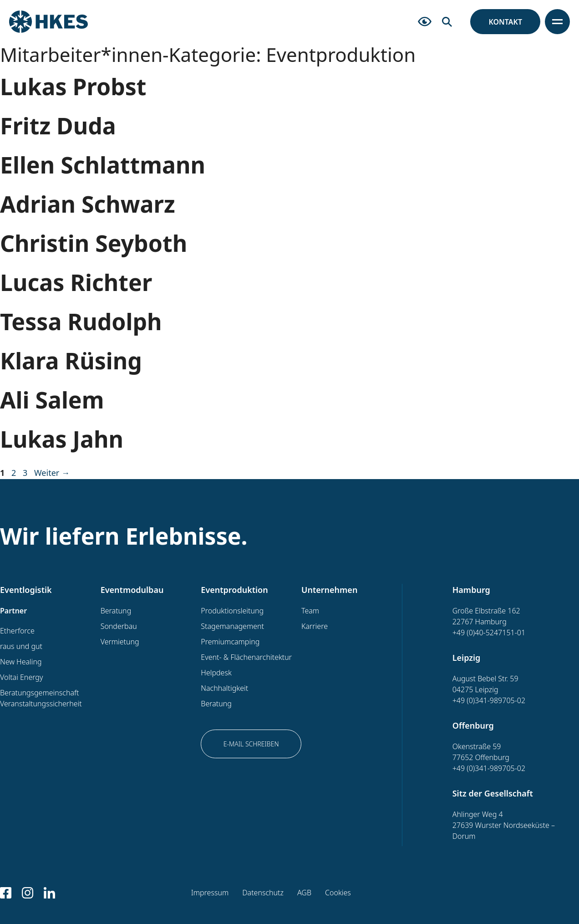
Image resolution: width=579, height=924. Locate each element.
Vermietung (120, 642)
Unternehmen (329, 590)
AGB (304, 893)
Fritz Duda (58, 126)
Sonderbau (119, 626)
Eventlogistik (26, 590)
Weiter (52, 473)
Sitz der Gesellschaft (493, 793)
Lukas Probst (73, 87)
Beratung (116, 611)
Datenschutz (263, 893)
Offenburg (473, 725)
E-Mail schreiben (251, 744)
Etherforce (17, 631)
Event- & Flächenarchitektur (246, 657)
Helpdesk (216, 673)
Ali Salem (52, 400)
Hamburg (471, 590)
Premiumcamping (230, 642)
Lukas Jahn (62, 439)
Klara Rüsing (71, 361)
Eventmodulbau (132, 590)
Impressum (210, 893)
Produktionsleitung (232, 611)
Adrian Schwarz (88, 204)
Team (310, 611)
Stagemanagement (232, 626)
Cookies (338, 893)
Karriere (315, 626)
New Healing (21, 662)
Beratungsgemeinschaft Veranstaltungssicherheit (41, 698)
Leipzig (467, 658)
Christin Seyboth (94, 243)
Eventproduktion (234, 590)
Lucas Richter (76, 282)
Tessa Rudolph (81, 322)
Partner (13, 611)
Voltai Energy (21, 677)
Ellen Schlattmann (103, 165)
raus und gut (21, 646)
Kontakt (505, 22)
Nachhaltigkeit (224, 688)
